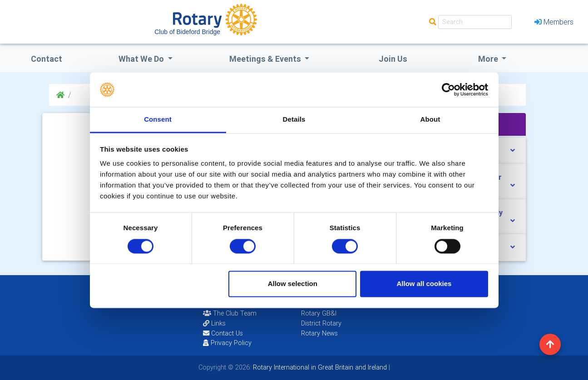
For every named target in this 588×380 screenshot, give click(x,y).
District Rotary (321, 323)
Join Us (393, 59)
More (489, 59)
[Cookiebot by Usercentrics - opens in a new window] (448, 89)
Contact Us (223, 333)
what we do (142, 59)
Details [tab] (294, 120)
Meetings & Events (266, 59)
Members (554, 22)
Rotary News (319, 333)
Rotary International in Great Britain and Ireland (319, 367)
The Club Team (230, 313)
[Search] (475, 22)
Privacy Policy (227, 343)
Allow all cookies (424, 284)
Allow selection (293, 284)
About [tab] (430, 120)
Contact (47, 59)
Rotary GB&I (319, 313)
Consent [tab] (158, 120)
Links (214, 323)
